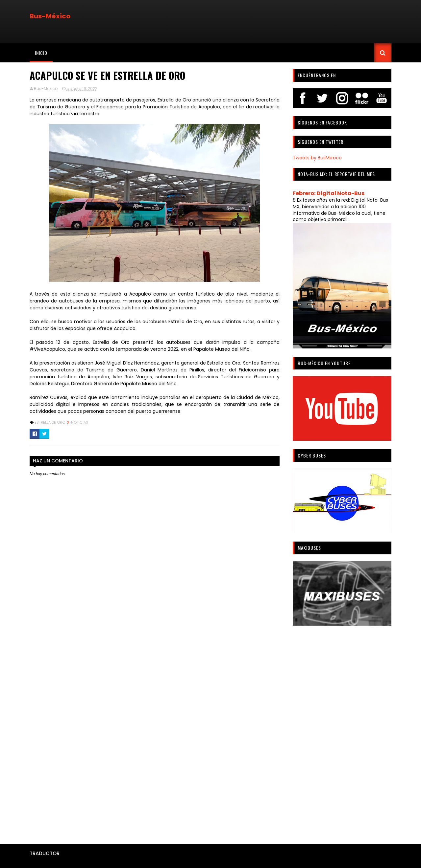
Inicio (41, 53)
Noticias (80, 422)
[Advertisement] (342, 732)
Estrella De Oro (50, 422)
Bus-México (50, 16)
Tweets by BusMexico (317, 158)
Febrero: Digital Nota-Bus (329, 193)
